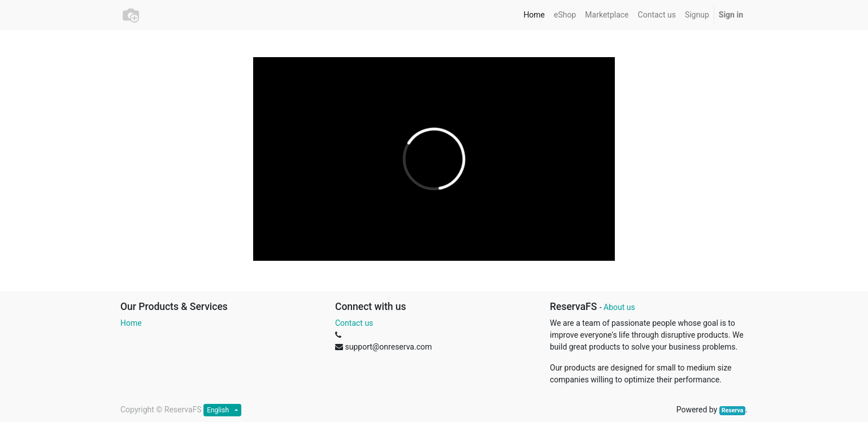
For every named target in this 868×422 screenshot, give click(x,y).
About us (619, 307)
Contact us (354, 323)
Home (131, 323)
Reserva (732, 410)
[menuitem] (534, 15)
